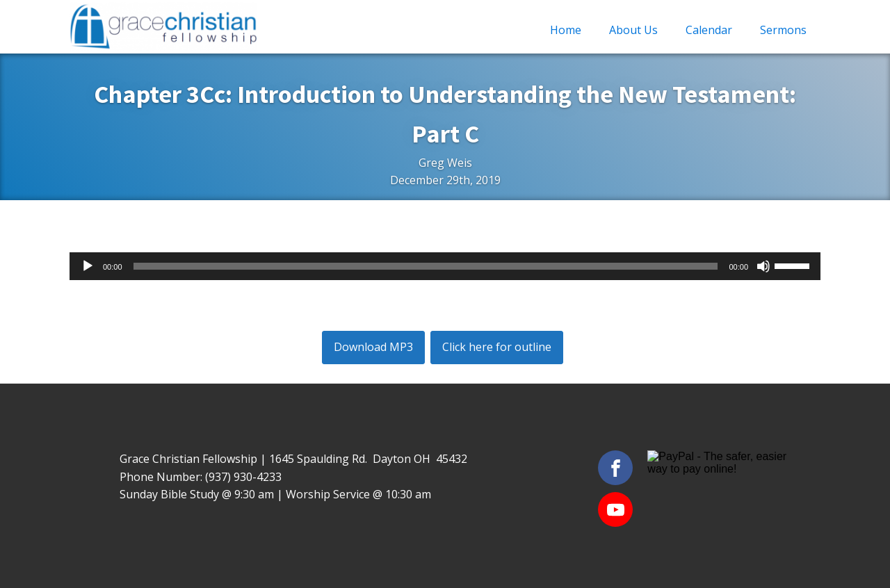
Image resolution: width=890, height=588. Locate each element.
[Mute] (763, 266)
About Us (633, 30)
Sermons (783, 30)
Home (566, 30)
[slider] (426, 266)
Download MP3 (373, 347)
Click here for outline (497, 347)
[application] (445, 266)
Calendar (709, 30)
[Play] (88, 266)
